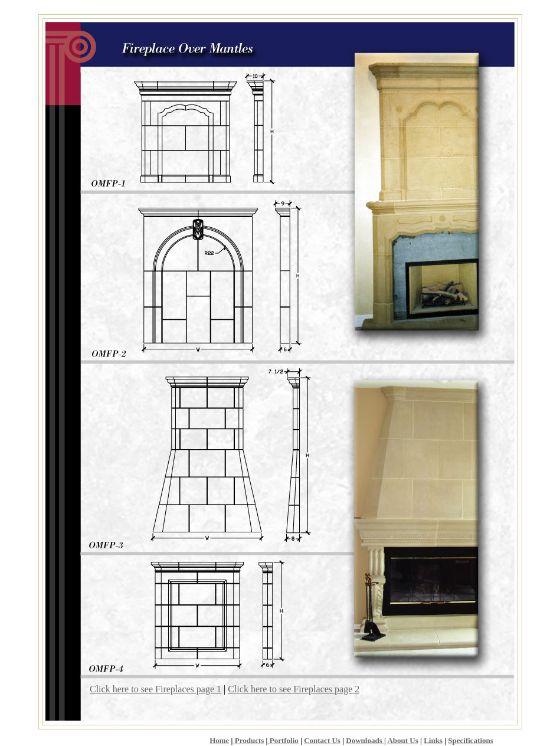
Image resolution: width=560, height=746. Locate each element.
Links (433, 740)
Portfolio (283, 740)
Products (248, 740)
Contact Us (322, 740)
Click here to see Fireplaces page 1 (155, 689)
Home (219, 740)
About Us (402, 740)
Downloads (365, 740)
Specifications (471, 740)
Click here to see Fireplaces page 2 (294, 689)
